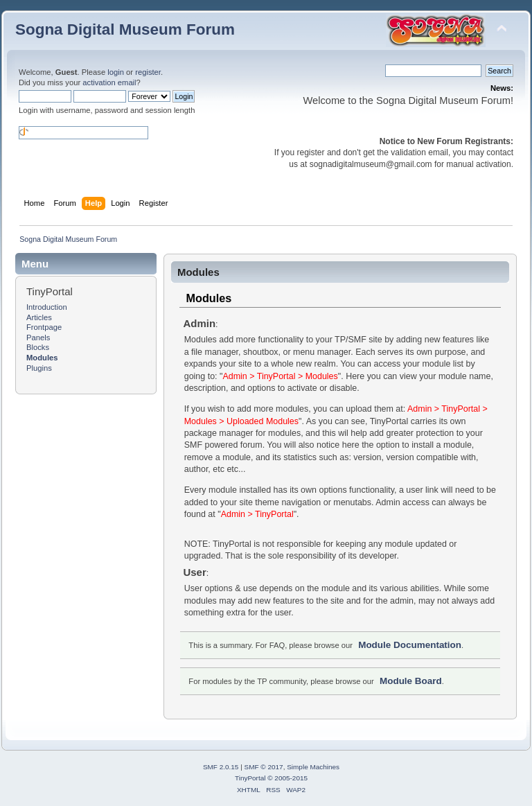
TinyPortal (250, 778)
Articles (39, 317)
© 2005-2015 (287, 778)
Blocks (38, 347)
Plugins (39, 368)
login (116, 72)
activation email (109, 82)
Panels (38, 338)
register (148, 72)
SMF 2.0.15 (221, 767)
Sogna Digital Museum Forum (125, 29)
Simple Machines (313, 767)
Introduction (47, 307)
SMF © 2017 (264, 767)
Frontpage (44, 327)
